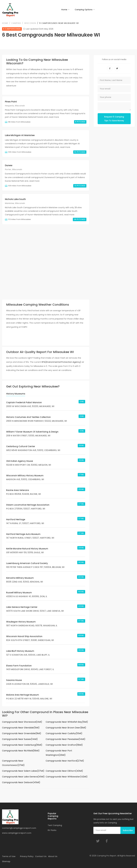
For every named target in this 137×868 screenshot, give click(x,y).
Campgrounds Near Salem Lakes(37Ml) (23, 771)
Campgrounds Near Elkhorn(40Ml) (64, 771)
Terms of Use (9, 856)
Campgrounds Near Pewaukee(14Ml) (65, 739)
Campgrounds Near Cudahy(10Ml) (64, 733)
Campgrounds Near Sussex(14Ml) (20, 739)
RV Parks (52, 830)
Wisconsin (30, 23)
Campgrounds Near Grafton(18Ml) (64, 745)
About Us (53, 856)
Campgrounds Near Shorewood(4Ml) (22, 722)
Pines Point (11, 102)
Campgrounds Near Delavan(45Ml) (21, 782)
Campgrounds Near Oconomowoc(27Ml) (13, 763)
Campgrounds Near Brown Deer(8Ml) (66, 728)
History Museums (16, 394)
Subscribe (128, 830)
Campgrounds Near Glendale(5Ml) (21, 728)
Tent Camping (55, 825)
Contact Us (41, 856)
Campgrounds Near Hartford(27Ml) (65, 761)
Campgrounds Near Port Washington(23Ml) (59, 753)
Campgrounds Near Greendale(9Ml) (22, 733)
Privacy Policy (27, 856)
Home (65, 10)
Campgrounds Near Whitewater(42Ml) (67, 777)
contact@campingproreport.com (19, 828)
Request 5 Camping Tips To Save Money (114, 119)
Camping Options (84, 10)
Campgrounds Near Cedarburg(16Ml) (22, 745)
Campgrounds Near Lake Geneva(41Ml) (23, 777)
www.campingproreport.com (17, 833)
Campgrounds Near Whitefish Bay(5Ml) (67, 722)
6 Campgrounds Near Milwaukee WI (59, 23)
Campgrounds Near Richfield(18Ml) (21, 751)
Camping (16, 23)
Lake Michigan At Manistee (20, 135)
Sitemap (6, 861)
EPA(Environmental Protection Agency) (61, 362)
